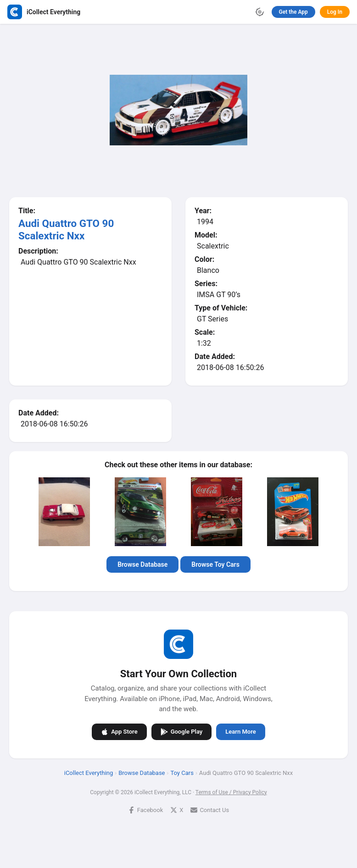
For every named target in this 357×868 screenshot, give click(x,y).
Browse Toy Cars (215, 564)
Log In (335, 12)
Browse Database (142, 564)
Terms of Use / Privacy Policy (231, 792)
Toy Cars (182, 773)
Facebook (145, 810)
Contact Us (210, 810)
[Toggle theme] (260, 12)
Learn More (240, 732)
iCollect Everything (89, 773)
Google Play (182, 732)
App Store (119, 732)
